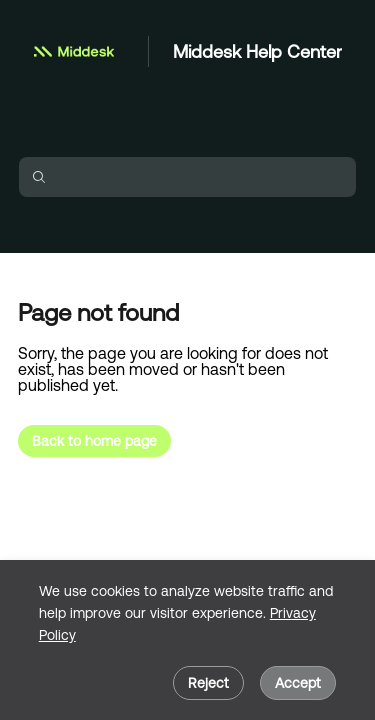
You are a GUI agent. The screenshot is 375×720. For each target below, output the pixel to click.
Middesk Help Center (257, 51)
